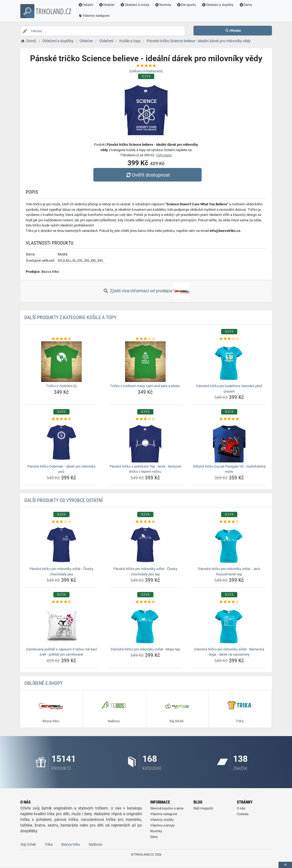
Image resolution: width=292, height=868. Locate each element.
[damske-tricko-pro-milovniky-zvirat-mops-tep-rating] (145, 602)
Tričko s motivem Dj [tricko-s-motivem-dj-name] (61, 386)
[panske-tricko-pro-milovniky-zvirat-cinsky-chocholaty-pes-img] (62, 545)
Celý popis (164, 155)
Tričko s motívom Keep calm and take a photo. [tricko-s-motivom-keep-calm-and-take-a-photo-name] (145, 386)
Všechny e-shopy (163, 825)
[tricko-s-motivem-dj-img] (62, 362)
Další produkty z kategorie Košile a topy (70, 317)
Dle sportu (186, 5)
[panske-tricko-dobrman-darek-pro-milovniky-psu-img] (62, 442)
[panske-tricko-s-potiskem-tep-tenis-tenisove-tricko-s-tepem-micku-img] (145, 442)
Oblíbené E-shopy (43, 683)
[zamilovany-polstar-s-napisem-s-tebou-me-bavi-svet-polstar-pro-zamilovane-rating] (62, 602)
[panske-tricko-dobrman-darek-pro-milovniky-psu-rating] (62, 419)
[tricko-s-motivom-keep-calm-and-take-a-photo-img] (145, 362)
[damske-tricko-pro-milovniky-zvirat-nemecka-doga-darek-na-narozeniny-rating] (229, 602)
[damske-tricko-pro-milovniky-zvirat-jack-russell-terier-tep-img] (229, 545)
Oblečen (107, 5)
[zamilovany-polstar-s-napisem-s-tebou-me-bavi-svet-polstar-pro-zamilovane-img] (62, 625)
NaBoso (96, 844)
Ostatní (86, 5)
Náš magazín (203, 808)
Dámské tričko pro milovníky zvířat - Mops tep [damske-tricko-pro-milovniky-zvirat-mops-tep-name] (145, 649)
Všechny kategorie (94, 16)
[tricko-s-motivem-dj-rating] (62, 339)
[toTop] (285, 865)
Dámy (246, 5)
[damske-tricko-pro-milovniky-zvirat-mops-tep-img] (145, 625)
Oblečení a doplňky (217, 5)
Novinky (163, 5)
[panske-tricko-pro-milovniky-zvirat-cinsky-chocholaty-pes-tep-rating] (145, 522)
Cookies (243, 814)
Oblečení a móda (135, 5)
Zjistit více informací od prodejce (146, 291)
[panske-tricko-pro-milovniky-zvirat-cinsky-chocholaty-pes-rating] (62, 522)
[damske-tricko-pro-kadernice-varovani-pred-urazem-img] (229, 362)
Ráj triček (28, 844)
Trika (49, 844)
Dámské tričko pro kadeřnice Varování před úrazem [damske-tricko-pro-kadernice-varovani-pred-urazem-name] (229, 389)
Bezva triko (50, 272)
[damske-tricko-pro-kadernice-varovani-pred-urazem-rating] (229, 339)
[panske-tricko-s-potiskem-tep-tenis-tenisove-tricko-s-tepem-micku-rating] (145, 419)
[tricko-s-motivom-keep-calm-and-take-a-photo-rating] (145, 339)
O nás (241, 808)
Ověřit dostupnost (147, 175)
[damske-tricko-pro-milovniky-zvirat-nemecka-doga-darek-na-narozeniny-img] (229, 625)
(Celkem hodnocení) (146, 71)
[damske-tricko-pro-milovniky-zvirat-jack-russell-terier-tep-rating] (229, 522)
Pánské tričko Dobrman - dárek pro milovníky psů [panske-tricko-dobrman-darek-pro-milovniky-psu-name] (61, 469)
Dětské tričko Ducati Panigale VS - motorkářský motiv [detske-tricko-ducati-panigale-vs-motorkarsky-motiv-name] (229, 469)
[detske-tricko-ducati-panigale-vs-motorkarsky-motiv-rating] (229, 419)
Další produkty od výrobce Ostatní (64, 500)
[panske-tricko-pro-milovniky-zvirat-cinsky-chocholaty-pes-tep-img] (145, 545)
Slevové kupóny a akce (167, 808)
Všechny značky (162, 820)
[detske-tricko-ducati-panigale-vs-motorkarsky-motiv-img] (229, 442)
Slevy (154, 837)
